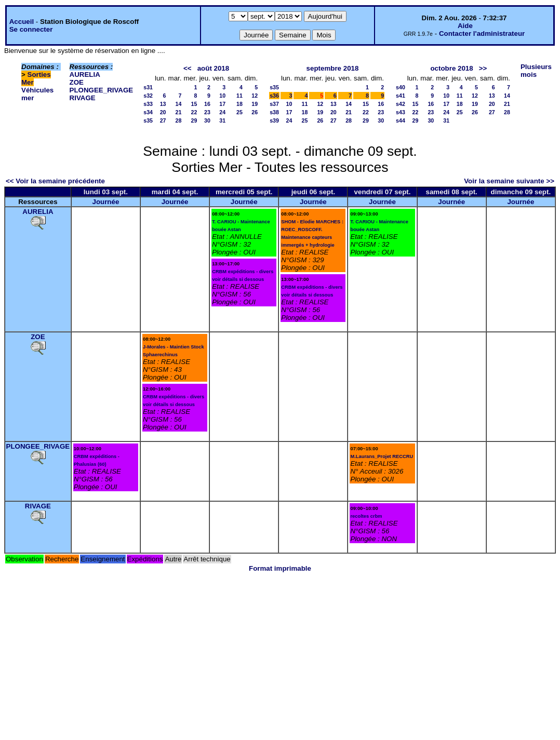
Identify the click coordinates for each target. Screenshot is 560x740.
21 (179, 112)
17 (222, 104)
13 (163, 104)
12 (255, 96)
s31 (148, 87)
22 (194, 112)
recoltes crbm (366, 516)
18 (239, 104)
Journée (105, 202)
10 (222, 96)
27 (163, 120)
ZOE (77, 82)
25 (239, 112)
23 (207, 112)
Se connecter (31, 29)
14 (179, 104)
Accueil (22, 22)
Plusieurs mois (536, 71)
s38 (274, 112)
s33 (148, 104)
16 (207, 104)
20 (163, 112)
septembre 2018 (333, 68)
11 (239, 96)
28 (179, 120)
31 (222, 120)
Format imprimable (280, 568)
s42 (401, 104)
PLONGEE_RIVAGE (102, 90)
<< (188, 68)
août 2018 (214, 68)
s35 (148, 120)
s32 (148, 96)
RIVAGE (83, 98)
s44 (401, 120)
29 (194, 120)
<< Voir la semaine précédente (55, 181)
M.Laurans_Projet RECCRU (382, 456)
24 (222, 112)
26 (255, 112)
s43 (401, 112)
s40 (401, 87)
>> (483, 68)
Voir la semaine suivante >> (509, 181)
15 (194, 104)
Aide (465, 26)
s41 (401, 96)
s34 (148, 112)
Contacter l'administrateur (482, 33)
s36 (274, 96)
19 (255, 104)
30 (207, 120)
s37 (274, 104)
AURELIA (85, 75)
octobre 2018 (451, 68)
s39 (274, 120)
